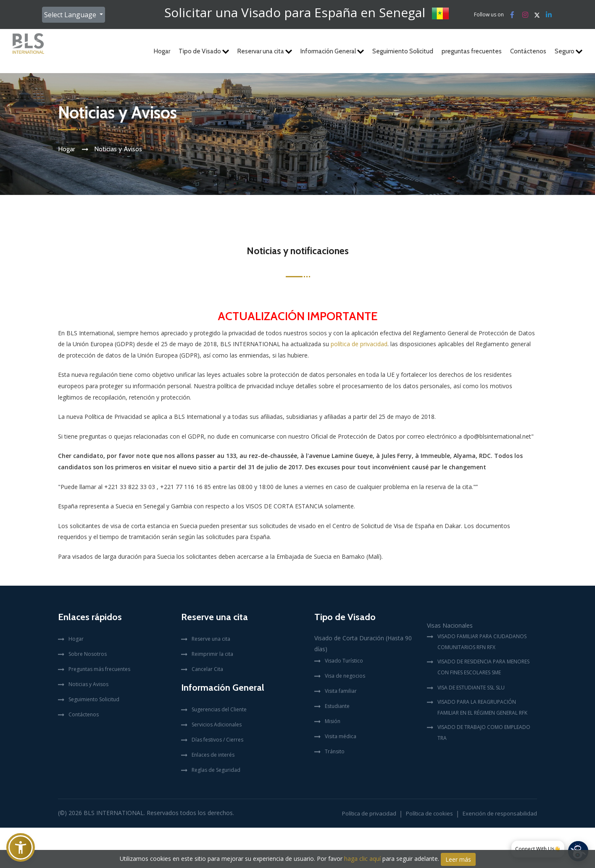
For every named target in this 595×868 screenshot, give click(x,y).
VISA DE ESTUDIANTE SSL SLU (471, 688)
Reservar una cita (265, 51)
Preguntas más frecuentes (99, 669)
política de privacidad (359, 344)
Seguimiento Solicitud (403, 51)
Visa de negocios (345, 676)
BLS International (114, 813)
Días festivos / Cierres (217, 740)
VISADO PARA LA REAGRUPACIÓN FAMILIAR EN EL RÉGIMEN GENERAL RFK (482, 707)
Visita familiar (341, 691)
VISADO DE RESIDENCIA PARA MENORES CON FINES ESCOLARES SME (483, 667)
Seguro (569, 51)
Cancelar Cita (207, 669)
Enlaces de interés (213, 755)
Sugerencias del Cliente (219, 709)
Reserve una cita (211, 639)
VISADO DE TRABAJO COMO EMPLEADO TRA (484, 733)
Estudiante (337, 706)
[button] (21, 847)
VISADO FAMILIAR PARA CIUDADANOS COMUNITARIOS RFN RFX (482, 642)
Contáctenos (528, 51)
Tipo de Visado (204, 51)
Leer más (458, 859)
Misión (333, 721)
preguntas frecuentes (472, 51)
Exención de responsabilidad (500, 813)
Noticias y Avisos (88, 684)
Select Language (71, 15)
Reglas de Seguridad (216, 770)
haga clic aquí (362, 859)
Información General (332, 51)
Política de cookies (429, 813)
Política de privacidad (369, 813)
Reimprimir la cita (212, 654)
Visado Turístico (344, 661)
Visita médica (341, 736)
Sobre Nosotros (88, 654)
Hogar (162, 51)
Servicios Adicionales (217, 725)
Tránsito (335, 751)
